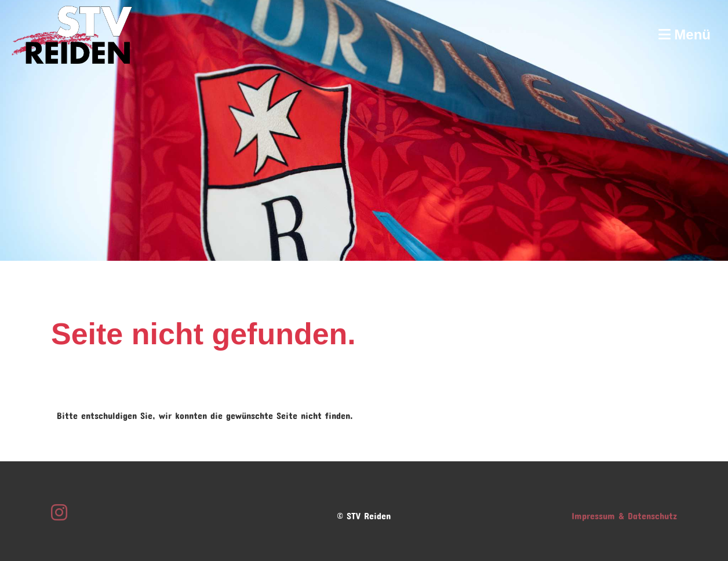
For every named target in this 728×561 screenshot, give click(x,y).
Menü (685, 34)
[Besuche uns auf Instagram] (59, 509)
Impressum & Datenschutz (624, 514)
